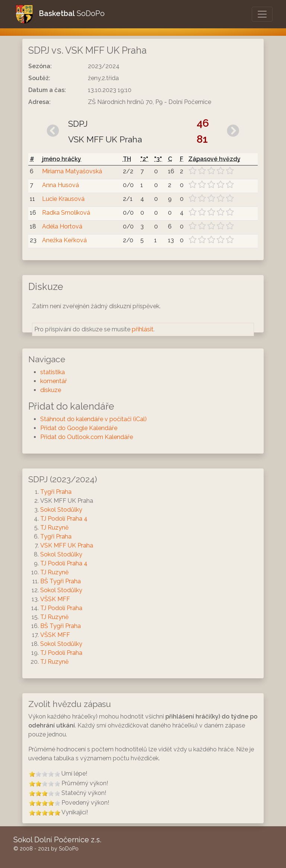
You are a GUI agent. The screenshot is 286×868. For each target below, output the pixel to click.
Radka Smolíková (66, 213)
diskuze (51, 390)
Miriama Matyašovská (72, 171)
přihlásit (143, 329)
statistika (53, 372)
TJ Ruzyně (54, 528)
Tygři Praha (56, 492)
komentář (54, 381)
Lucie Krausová (63, 199)
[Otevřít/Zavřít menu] (262, 14)
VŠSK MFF (55, 599)
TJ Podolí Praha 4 (64, 519)
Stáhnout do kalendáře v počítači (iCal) (93, 419)
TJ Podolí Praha (61, 608)
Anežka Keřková (64, 240)
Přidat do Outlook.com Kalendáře (87, 437)
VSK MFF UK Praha (67, 545)
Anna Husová (61, 185)
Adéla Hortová (62, 226)
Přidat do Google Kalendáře (79, 428)
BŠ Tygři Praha (61, 581)
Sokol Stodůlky (61, 510)
